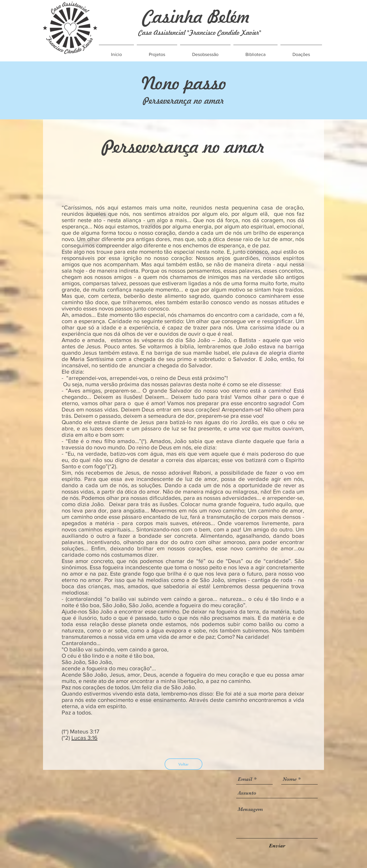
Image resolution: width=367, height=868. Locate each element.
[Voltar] (183, 764)
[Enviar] (277, 846)
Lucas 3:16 (84, 738)
